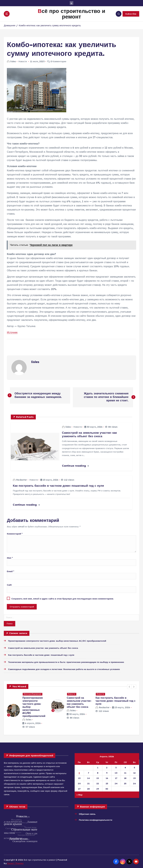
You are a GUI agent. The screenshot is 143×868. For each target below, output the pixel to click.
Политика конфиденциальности (96, 820)
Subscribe (131, 14)
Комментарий (15, 534)
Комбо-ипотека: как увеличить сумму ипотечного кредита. (50, 25)
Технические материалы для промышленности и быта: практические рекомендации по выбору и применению (66, 662)
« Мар (79, 795)
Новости (23, 61)
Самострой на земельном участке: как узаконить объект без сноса (43, 648)
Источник (12, 332)
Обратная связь (87, 814)
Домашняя (10, 25)
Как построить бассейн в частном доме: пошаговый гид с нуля (41, 655)
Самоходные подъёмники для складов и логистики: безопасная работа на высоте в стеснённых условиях (64, 669)
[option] (27, 710)
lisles (11, 61)
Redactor (20, 480)
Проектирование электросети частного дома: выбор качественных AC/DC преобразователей (57, 641)
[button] (129, 687)
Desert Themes (15, 863)
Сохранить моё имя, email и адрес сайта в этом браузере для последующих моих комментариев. (63, 599)
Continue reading (75, 466)
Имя (10, 558)
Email (11, 571)
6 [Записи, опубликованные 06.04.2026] (79, 773)
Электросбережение (33, 694)
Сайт (9, 585)
